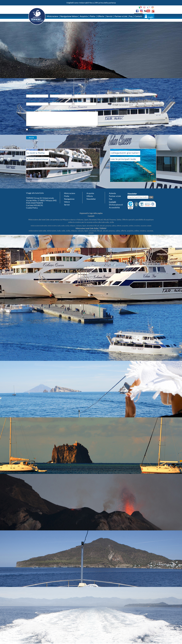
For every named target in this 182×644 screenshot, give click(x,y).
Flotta (92, 16)
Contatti (138, 16)
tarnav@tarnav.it (126, 105)
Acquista (84, 16)
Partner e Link (121, 16)
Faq (131, 16)
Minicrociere (52, 16)
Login (151, 17)
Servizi (109, 16)
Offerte (101, 16)
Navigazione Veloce (69, 16)
